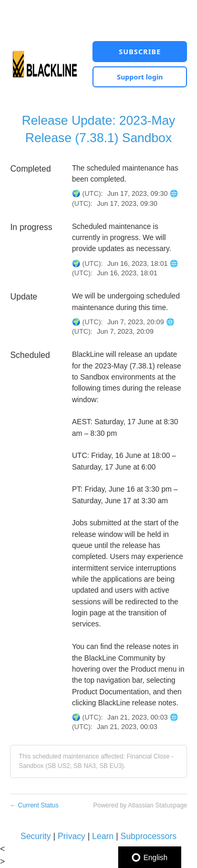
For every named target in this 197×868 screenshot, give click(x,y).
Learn (103, 836)
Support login (140, 77)
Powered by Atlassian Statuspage (140, 805)
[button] (140, 52)
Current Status (34, 805)
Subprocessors (148, 836)
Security (36, 836)
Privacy (71, 836)
